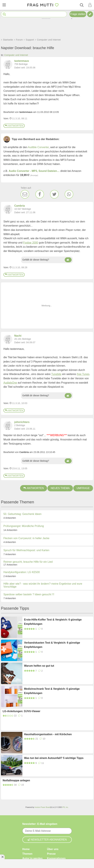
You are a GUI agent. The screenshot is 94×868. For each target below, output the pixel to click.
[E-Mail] (25, 194)
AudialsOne (10, 383)
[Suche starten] (4, 14)
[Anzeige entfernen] (2, 857)
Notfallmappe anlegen (16, 780)
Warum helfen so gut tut (39, 666)
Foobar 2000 (31, 243)
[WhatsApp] (69, 194)
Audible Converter (38, 147)
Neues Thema (60, 488)
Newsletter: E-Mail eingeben (40, 824)
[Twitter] (54, 194)
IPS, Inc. (65, 807)
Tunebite (56, 374)
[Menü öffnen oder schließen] (4, 5)
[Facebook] (40, 194)
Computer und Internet (16, 55)
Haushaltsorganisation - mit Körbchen (48, 734)
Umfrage (83, 488)
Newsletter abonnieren (47, 840)
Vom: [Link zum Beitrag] (6, 118)
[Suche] (82, 5)
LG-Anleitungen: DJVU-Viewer (21, 711)
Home (26, 849)
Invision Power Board (42, 807)
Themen (27, 854)
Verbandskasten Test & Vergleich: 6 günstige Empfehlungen (52, 645)
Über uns (53, 849)
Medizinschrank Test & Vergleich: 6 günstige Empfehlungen (52, 691)
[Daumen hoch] (68, 260)
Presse (51, 854)
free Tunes (83, 374)
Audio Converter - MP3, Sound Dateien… (34, 171)
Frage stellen (78, 14)
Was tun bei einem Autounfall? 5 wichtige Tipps (54, 758)
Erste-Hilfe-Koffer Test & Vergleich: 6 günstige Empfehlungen (53, 622)
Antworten (14, 126)
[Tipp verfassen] (90, 14)
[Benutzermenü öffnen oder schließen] (90, 5)
